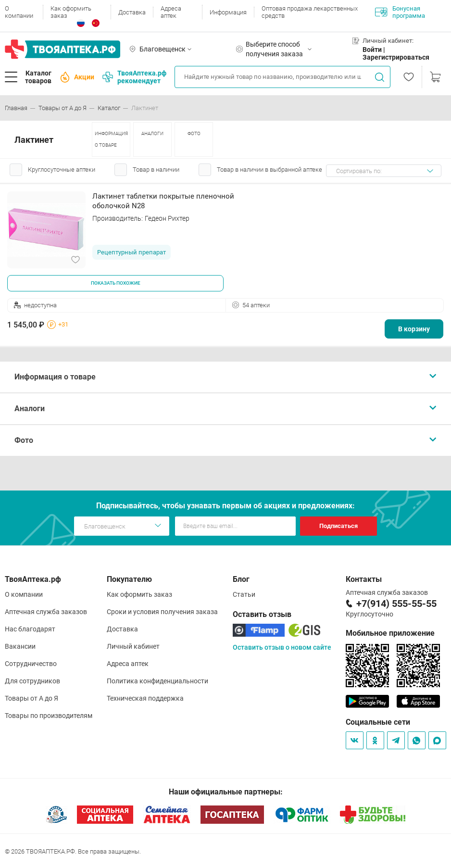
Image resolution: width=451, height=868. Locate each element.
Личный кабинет (133, 646)
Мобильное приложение (390, 633)
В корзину (414, 329)
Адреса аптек (171, 12)
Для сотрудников (32, 681)
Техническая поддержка (145, 698)
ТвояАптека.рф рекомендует (134, 77)
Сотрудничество (31, 664)
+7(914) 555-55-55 (396, 604)
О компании (19, 12)
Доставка (132, 12)
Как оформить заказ (71, 12)
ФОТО (194, 133)
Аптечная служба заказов (46, 612)
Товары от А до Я (31, 698)
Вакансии (20, 646)
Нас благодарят (30, 629)
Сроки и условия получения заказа (162, 612)
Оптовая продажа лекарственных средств (310, 12)
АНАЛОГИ (152, 133)
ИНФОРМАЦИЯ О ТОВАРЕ (111, 139)
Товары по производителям (49, 716)
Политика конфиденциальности (157, 681)
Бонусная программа (400, 12)
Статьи (244, 594)
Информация (228, 12)
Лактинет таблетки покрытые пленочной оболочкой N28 (163, 201)
